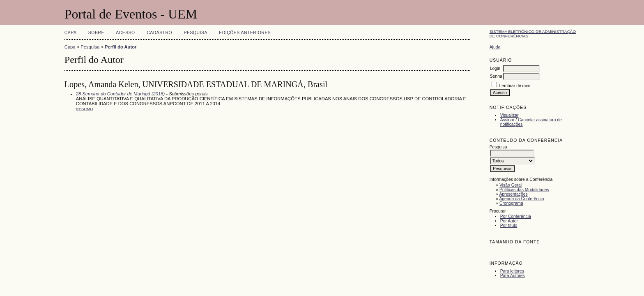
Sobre (96, 33)
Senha (496, 76)
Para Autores (513, 276)
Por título (509, 225)
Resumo (85, 109)
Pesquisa (196, 33)
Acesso (125, 33)
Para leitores (512, 271)
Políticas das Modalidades (524, 190)
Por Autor (509, 221)
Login (495, 68)
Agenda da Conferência (521, 199)
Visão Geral (511, 185)
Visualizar (509, 115)
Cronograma (511, 203)
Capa (71, 33)
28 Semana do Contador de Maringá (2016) (120, 94)
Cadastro (159, 33)
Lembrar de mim (515, 86)
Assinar (507, 120)
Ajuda (495, 47)
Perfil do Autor (121, 47)
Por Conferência (516, 216)
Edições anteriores (245, 33)
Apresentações (513, 194)
